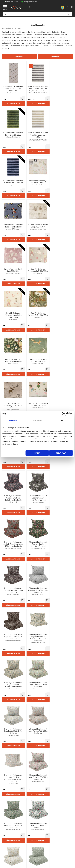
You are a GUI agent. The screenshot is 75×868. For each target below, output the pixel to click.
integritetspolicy (41, 767)
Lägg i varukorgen (10, 101)
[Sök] (69, 15)
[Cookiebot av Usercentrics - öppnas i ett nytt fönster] (63, 414)
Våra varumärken (8, 826)
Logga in (5, 845)
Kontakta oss (6, 821)
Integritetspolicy (7, 819)
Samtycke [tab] (13, 420)
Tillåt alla (61, 453)
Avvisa (37, 453)
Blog (4, 823)
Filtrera (20, 57)
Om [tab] (62, 420)
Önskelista (6, 848)
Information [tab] (37, 420)
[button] (5, 7)
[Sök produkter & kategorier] (37, 15)
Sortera (56, 57)
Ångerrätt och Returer (9, 817)
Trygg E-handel (7, 815)
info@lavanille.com (13, 805)
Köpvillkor (5, 837)
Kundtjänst (6, 835)
